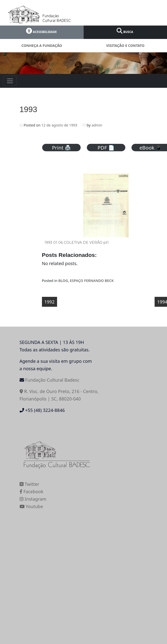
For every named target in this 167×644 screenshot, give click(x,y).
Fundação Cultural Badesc (52, 380)
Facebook (32, 491)
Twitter (30, 484)
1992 (50, 302)
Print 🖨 (62, 148)
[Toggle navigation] (10, 81)
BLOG (63, 281)
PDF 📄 (106, 148)
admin (97, 125)
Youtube (31, 506)
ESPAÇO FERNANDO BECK (92, 281)
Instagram (33, 499)
